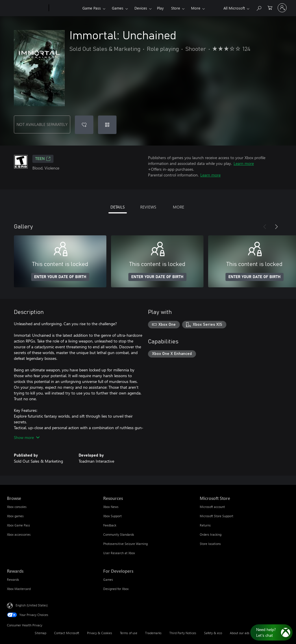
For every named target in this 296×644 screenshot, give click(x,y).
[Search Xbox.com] (259, 7)
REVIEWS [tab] (148, 207)
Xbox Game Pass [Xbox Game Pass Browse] (18, 525)
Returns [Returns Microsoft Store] (205, 525)
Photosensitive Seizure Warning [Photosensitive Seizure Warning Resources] (125, 544)
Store (176, 8)
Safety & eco (213, 633)
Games (118, 8)
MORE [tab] (178, 207)
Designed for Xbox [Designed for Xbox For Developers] (116, 589)
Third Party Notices (183, 633)
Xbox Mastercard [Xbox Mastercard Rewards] (19, 589)
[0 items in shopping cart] (270, 7)
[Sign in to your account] (282, 8)
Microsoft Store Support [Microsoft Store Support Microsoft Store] (217, 516)
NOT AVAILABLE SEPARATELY (42, 124)
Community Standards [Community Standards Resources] (119, 534)
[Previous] (265, 227)
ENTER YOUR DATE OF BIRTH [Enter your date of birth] (60, 277)
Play (160, 8)
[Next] (276, 227)
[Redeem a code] (107, 125)
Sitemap (40, 633)
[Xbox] (65, 8)
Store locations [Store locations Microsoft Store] (210, 544)
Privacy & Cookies (100, 633)
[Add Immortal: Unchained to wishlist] (84, 125)
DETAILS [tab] (118, 207)
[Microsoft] (27, 8)
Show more (27, 437)
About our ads (240, 633)
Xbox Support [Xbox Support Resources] (112, 516)
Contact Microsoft (67, 633)
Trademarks (153, 633)
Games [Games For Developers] (108, 579)
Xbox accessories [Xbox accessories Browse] (19, 534)
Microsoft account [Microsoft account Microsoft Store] (212, 507)
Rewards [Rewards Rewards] (13, 579)
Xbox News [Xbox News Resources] (111, 507)
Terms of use (129, 633)
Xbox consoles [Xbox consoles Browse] (17, 507)
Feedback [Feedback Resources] (110, 525)
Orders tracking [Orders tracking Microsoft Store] (211, 534)
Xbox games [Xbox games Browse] (15, 516)
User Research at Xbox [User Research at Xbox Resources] (119, 553)
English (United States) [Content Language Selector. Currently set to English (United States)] (32, 605)
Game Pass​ (92, 8)
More (196, 8)
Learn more (244, 163)
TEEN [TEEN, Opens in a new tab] (43, 159)
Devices (141, 8)
